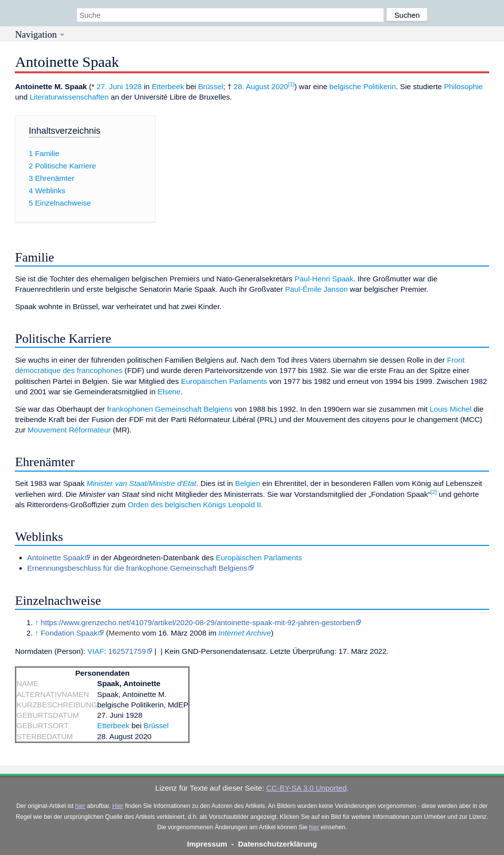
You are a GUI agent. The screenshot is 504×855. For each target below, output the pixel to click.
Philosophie (464, 86)
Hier (118, 806)
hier (80, 806)
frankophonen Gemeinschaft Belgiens (170, 409)
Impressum (207, 844)
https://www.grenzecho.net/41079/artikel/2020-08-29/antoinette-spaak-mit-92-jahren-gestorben (198, 622)
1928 (133, 86)
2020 (280, 86)
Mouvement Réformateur (69, 430)
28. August (252, 86)
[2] (433, 492)
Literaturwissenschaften (69, 97)
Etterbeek (168, 86)
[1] (291, 84)
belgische (345, 86)
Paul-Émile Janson (317, 289)
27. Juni (110, 86)
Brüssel (211, 86)
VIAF (96, 651)
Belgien (248, 483)
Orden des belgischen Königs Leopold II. (196, 505)
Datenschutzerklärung (278, 844)
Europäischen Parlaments (224, 381)
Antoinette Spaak (56, 558)
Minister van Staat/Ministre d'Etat (142, 483)
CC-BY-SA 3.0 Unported (306, 788)
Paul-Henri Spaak (324, 279)
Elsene (169, 392)
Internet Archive (245, 633)
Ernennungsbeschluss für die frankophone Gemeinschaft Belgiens (137, 568)
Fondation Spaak (69, 633)
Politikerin (380, 86)
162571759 (127, 651)
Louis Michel (451, 409)
